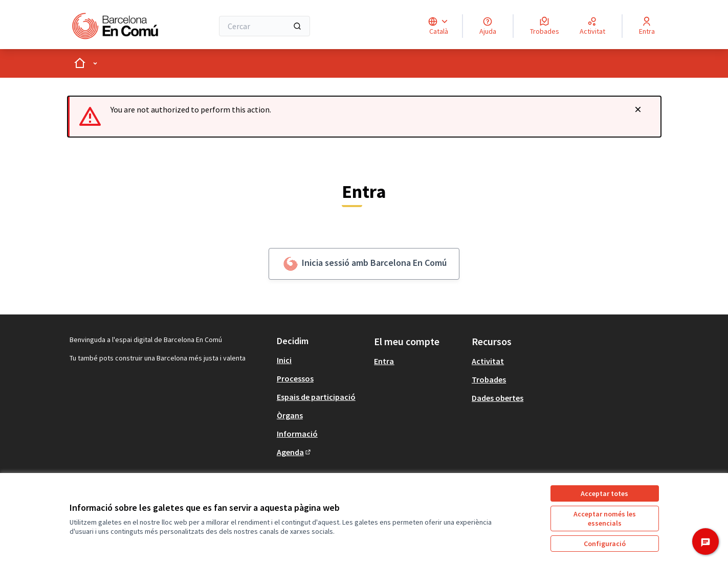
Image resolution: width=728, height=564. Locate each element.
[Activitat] (592, 26)
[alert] (364, 117)
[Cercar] (265, 26)
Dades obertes (498, 398)
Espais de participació (316, 397)
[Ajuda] (488, 26)
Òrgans (290, 415)
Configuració (605, 544)
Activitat (488, 361)
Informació (297, 434)
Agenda (294, 452)
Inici (284, 360)
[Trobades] (545, 26)
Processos (295, 378)
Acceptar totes (604, 493)
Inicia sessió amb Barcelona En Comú (364, 264)
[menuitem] (322, 360)
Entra (384, 361)
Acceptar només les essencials (605, 518)
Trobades (489, 379)
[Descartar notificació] (638, 109)
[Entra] (647, 26)
